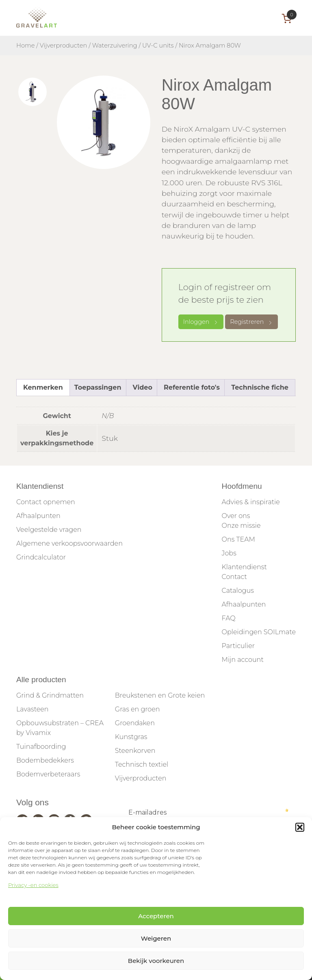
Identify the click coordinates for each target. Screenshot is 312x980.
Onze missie (241, 526)
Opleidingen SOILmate (259, 632)
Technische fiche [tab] (260, 387)
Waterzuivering (115, 46)
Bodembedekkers (45, 760)
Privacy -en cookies (33, 885)
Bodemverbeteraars (48, 774)
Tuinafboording (41, 747)
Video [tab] (143, 387)
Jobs (229, 553)
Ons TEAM (238, 539)
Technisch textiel (142, 764)
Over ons (236, 516)
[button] (300, 827)
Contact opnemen (46, 502)
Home (26, 46)
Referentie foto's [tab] (192, 387)
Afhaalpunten (38, 516)
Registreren (251, 322)
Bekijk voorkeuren (156, 961)
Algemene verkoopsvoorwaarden (69, 543)
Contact (234, 577)
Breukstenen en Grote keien (160, 695)
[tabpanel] (104, 122)
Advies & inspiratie (251, 502)
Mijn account (243, 660)
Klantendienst (244, 567)
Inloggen (201, 322)
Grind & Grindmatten (50, 695)
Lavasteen (32, 709)
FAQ (229, 618)
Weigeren (156, 938)
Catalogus (238, 591)
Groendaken (135, 723)
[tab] (32, 92)
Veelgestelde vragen (49, 530)
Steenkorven (135, 751)
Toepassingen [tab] (98, 387)
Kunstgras (131, 737)
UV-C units (158, 46)
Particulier (238, 646)
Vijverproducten (64, 46)
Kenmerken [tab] (43, 387)
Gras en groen (138, 709)
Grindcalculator (41, 557)
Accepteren (156, 916)
